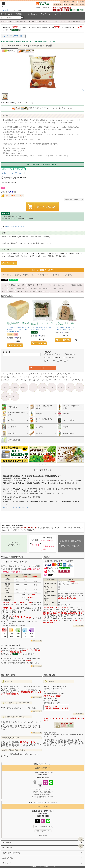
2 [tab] (36, 465)
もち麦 (16, 380)
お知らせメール (69, 5)
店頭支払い (47, 605)
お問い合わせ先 (49, 675)
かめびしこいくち (66, 377)
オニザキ (61, 387)
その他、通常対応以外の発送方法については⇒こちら (20, 663)
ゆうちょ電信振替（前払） (49, 592)
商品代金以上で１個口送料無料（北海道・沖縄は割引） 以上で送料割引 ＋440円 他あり (42, 28)
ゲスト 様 (5, 10)
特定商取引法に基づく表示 (11, 853)
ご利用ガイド (59, 5)
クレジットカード (49, 587)
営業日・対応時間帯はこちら (43, 826)
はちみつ (5, 397)
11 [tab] (50, 465)
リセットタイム (46, 380)
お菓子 (10, 21)
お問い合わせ (80, 5)
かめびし (42, 387)
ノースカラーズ (47, 374)
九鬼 (52, 387)
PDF (64, 725)
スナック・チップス (43, 21)
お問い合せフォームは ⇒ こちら (55, 686)
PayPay (46, 589)
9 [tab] (47, 465)
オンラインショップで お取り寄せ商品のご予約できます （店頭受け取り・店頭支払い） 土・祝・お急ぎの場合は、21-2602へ (43, 793)
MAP (62, 694)
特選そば (23, 380)
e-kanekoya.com (43, 806)
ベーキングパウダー (36, 377)
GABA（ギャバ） (21, 374)
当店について (7, 14)
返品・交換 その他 (8, 675)
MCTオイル (66, 380)
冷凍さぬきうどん (34, 380)
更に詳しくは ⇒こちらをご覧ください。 (17, 507)
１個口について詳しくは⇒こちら (16, 562)
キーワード (7, 352)
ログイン (20, 11)
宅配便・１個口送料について (12, 557)
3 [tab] (38, 465)
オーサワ (24, 387)
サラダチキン (49, 377)
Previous (4, 456)
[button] (4, 324)
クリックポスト (7, 659)
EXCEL (71, 725)
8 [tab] (46, 465)
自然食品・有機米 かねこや (53, 689)
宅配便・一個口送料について (14, 226)
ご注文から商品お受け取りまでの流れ (13, 750)
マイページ (46, 14)
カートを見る (65, 2)
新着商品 (18, 14)
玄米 (56, 377)
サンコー (75, 374)
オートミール (24, 377)
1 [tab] (35, 465)
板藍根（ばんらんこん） (10, 377)
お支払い (47, 557)
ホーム (3, 21)
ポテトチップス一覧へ (14, 36)
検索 (22, 18)
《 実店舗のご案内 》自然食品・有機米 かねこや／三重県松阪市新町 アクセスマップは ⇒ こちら (63, 735)
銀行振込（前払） (46, 600)
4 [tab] (40, 465)
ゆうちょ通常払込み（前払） (50, 596)
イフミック (57, 380)
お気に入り (32, 14)
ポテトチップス (43, 292)
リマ (15, 397)
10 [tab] (49, 465)
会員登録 (81, 2)
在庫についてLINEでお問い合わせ (13, 169)
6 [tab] (43, 465)
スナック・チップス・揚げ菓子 (25, 21)
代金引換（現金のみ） (50, 583)
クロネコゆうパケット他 (11, 645)
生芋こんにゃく (7, 380)
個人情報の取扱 (7, 858)
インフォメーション (43, 802)
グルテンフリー (77, 380)
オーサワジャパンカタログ (62, 374)
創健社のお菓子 (21, 288)
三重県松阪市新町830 (43, 768)
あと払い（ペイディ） (50, 603)
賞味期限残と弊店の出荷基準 (11, 738)
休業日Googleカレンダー (43, 831)
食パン (70, 387)
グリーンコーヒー (35, 374)
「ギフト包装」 (31, 708)
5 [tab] (41, 465)
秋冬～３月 (21, 285)
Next (81, 456)
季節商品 (12, 285)
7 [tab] (44, 465)
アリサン (33, 387)
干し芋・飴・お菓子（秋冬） (36, 285)
